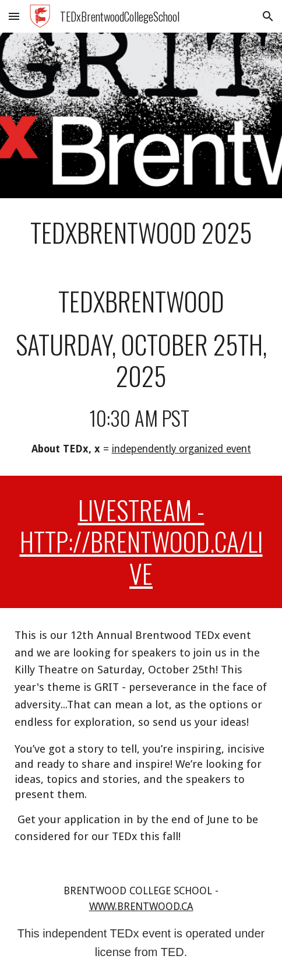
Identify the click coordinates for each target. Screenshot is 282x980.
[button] (14, 16)
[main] (141, 233)
